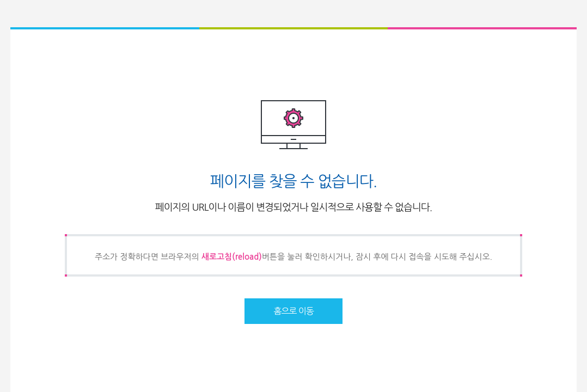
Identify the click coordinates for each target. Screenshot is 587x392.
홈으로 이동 (293, 311)
